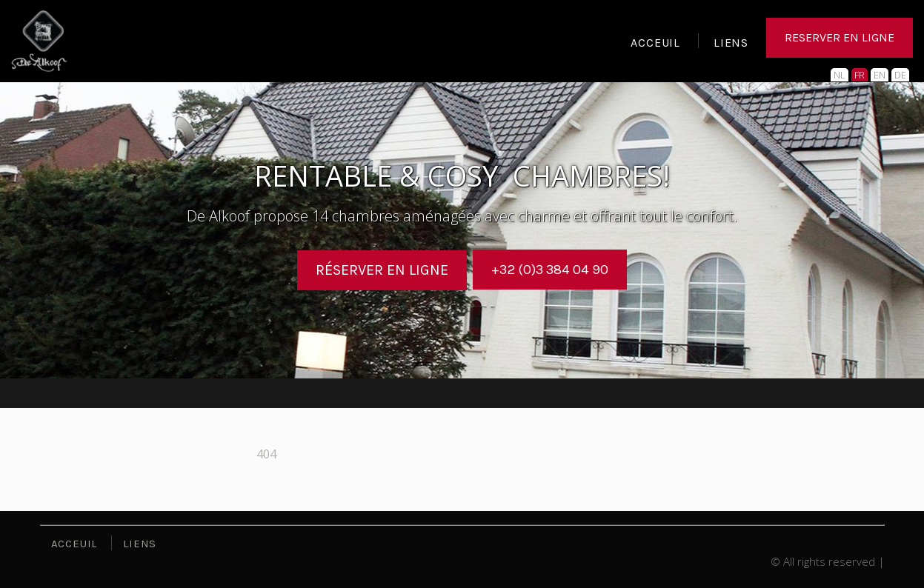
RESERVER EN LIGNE (840, 40)
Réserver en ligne (376, 269)
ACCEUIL (655, 44)
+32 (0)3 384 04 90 (550, 269)
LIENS (731, 44)
